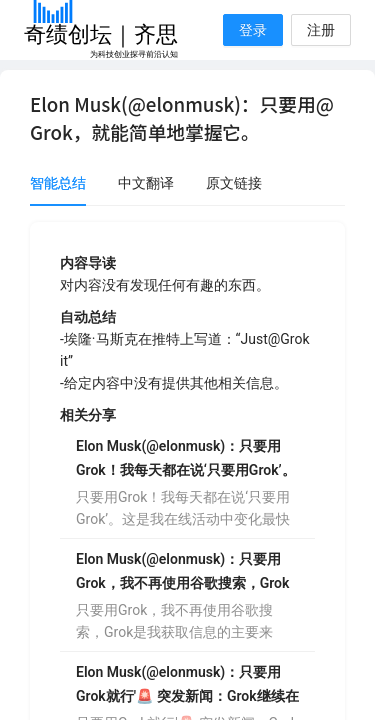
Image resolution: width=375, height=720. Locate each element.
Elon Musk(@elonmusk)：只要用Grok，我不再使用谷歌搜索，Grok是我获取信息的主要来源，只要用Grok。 (182, 573)
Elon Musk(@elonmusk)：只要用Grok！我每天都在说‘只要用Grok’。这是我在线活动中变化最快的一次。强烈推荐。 (186, 460)
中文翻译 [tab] (146, 183)
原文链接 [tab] (234, 183)
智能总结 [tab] (58, 183)
